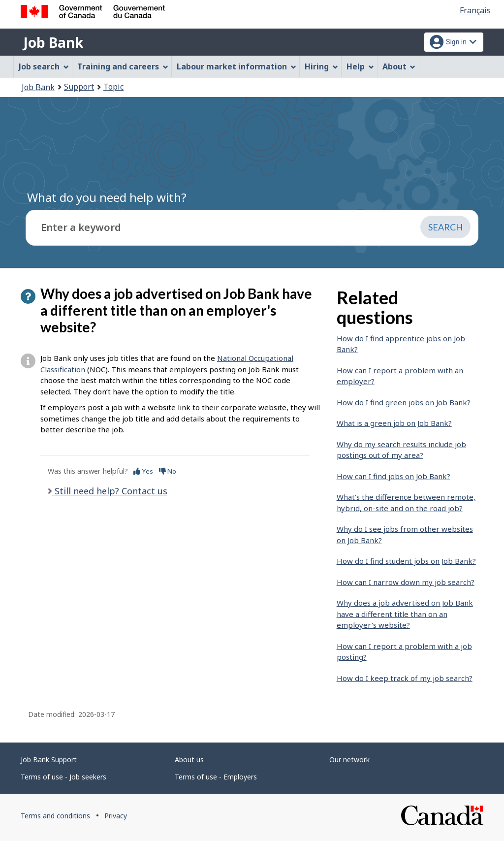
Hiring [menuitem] (321, 66)
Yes (143, 471)
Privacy (116, 816)
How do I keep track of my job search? (405, 678)
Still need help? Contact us (110, 491)
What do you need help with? (107, 197)
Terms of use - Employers (216, 777)
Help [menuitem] (360, 66)
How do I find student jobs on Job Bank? (406, 561)
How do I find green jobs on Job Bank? (404, 402)
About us (189, 760)
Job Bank (53, 42)
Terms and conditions (55, 816)
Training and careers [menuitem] (123, 66)
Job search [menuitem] (44, 66)
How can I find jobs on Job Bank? (394, 476)
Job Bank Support (49, 760)
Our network (349, 760)
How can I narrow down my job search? (406, 582)
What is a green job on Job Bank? (394, 423)
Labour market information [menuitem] (236, 66)
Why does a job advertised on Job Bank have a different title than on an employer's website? (405, 614)
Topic (113, 87)
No (168, 471)
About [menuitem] (399, 66)
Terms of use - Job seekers (63, 777)
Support (79, 87)
